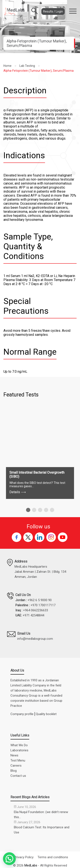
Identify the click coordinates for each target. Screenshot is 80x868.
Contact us (18, 776)
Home (7, 66)
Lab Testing (27, 66)
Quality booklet (46, 714)
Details (18, 492)
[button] (28, 510)
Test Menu (18, 760)
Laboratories (19, 750)
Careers (16, 766)
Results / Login (53, 11)
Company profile (22, 714)
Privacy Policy (24, 857)
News (14, 755)
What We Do (19, 745)
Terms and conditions (53, 857)
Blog (14, 771)
